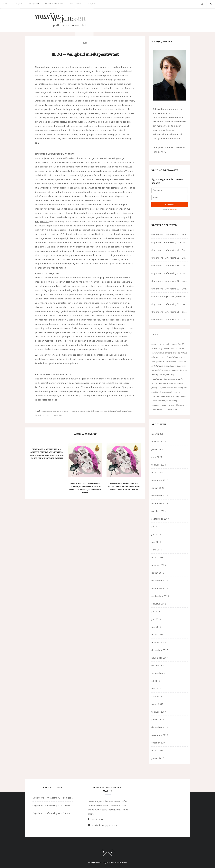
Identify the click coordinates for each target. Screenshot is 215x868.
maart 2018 (157, 635)
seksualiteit (119, 411)
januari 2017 (158, 719)
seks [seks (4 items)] (159, 388)
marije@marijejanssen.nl (105, 825)
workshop (58, 415)
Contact (103, 4)
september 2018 (160, 596)
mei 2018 (156, 627)
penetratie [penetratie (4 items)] (164, 383)
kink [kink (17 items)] (153, 366)
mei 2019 (156, 542)
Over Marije (85, 4)
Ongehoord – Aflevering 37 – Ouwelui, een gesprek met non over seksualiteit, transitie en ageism (170, 273)
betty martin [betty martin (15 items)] (163, 348)
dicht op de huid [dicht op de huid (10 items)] (180, 353)
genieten (73, 411)
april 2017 (157, 696)
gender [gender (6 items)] (159, 361)
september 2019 (160, 519)
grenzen (81, 411)
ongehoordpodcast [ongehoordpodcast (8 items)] (160, 379)
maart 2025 (157, 434)
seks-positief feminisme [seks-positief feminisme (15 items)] (172, 388)
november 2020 (160, 480)
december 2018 (160, 580)
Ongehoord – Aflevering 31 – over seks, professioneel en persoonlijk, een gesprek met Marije (170, 304)
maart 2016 (157, 750)
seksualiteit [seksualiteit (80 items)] (167, 392)
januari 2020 (158, 488)
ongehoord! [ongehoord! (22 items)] (168, 375)
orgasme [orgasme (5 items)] (173, 379)
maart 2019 (157, 557)
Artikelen (39, 4)
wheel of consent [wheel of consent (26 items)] (165, 409)
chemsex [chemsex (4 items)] (174, 348)
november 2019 (160, 503)
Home (6, 4)
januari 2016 (158, 758)
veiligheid (49, 415)
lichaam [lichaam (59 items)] (159, 366)
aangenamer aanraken (51, 411)
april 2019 (157, 550)
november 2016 (160, 735)
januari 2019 (158, 573)
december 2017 (160, 650)
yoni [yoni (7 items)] (175, 409)
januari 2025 (158, 449)
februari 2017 (159, 712)
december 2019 (160, 496)
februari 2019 (159, 565)
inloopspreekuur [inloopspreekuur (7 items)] (170, 361)
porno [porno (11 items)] (180, 383)
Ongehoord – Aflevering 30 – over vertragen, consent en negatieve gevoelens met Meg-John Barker (170, 312)
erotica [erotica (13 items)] (163, 357)
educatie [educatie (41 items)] (155, 357)
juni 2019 (156, 534)
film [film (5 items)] (153, 361)
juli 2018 (156, 611)
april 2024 (157, 457)
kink (97, 411)
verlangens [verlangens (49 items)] (156, 405)
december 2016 (160, 727)
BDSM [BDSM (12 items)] (154, 348)
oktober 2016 (159, 743)
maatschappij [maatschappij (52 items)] (170, 366)
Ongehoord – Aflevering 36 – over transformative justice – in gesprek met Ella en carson (124, 487)
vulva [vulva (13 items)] (154, 409)
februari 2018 (159, 642)
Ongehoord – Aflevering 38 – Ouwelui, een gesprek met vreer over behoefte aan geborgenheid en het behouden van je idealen (170, 265)
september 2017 (160, 673)
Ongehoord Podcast (62, 4)
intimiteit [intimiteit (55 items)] (182, 361)
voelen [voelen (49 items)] (165, 405)
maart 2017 (157, 704)
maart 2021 (157, 472)
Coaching (22, 4)
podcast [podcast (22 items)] (173, 383)
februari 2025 (159, 442)
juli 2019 (156, 526)
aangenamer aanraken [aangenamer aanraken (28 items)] (161, 344)
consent (65, 411)
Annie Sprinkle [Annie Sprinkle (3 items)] (178, 344)
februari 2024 (159, 465)
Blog (85, 43)
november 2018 (160, 588)
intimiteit (90, 411)
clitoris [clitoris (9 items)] (181, 348)
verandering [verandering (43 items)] (172, 401)
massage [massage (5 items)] (166, 370)
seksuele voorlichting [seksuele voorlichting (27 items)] (170, 396)
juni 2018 (156, 619)
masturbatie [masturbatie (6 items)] (176, 370)
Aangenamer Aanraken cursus (65, 387)
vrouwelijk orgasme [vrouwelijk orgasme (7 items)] (178, 405)
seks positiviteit (107, 411)
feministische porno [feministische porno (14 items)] (175, 357)
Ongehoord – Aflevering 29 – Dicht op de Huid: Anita (170, 320)
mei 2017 (156, 689)
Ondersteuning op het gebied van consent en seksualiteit (170, 296)
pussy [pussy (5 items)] (154, 388)
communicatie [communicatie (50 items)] (158, 353)
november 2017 (160, 658)
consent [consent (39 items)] (168, 353)
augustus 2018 (159, 604)
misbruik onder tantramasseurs (80, 88)
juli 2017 (156, 681)
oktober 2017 (159, 665)
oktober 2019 (159, 511)
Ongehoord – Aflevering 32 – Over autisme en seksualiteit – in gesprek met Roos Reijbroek (170, 289)
